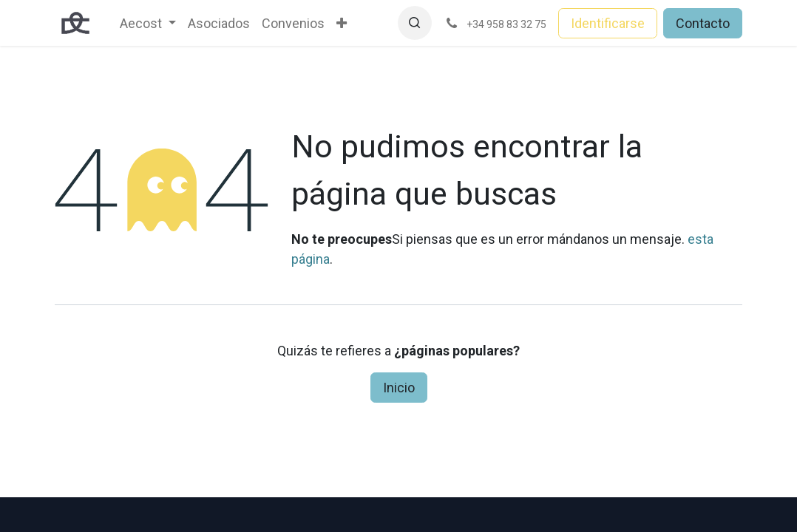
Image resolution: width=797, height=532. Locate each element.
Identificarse (608, 23)
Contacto (703, 23)
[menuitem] (148, 23)
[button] (415, 23)
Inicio (399, 388)
